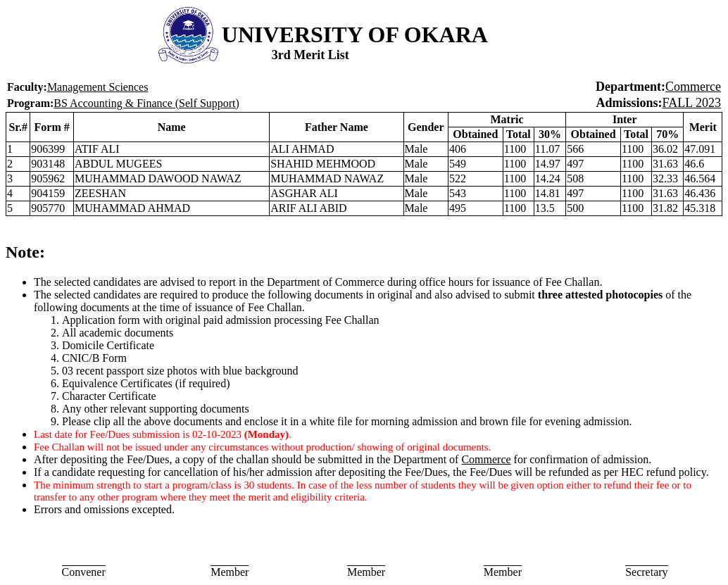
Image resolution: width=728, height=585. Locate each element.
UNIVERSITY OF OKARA (355, 34)
